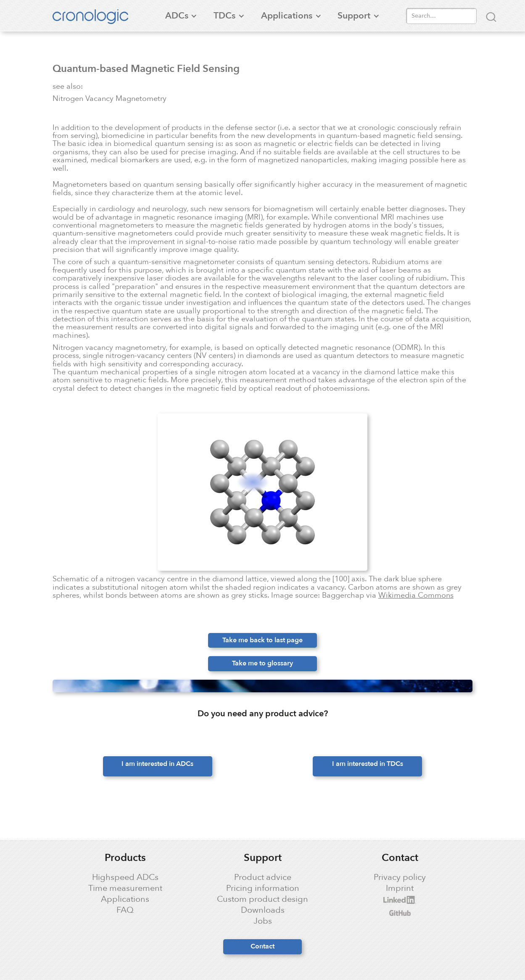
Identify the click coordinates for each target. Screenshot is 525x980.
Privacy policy (400, 877)
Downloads (263, 910)
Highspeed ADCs (125, 877)
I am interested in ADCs (157, 764)
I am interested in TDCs (368, 764)
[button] (177, 16)
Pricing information (263, 888)
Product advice (263, 877)
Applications (125, 899)
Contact (262, 946)
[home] (95, 16)
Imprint (400, 888)
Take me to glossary (262, 663)
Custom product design (262, 899)
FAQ (125, 910)
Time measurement (125, 888)
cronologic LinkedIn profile (383, 900)
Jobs (263, 921)
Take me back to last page (262, 640)
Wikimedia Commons (416, 595)
